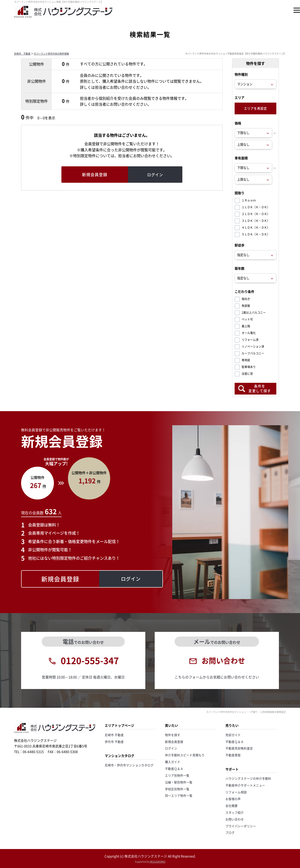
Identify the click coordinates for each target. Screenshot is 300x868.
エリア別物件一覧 (177, 775)
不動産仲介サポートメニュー (245, 785)
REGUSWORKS (158, 862)
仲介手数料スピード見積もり (185, 755)
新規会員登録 (174, 742)
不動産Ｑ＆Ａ (174, 769)
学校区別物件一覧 (177, 789)
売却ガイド (233, 735)
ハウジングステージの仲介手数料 (248, 778)
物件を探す (173, 735)
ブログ (230, 833)
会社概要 (232, 806)
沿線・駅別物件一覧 (179, 782)
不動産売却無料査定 (239, 748)
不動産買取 (233, 755)
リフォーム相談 (236, 792)
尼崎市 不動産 (22, 54)
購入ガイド (173, 762)
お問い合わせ (235, 819)
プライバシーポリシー (241, 826)
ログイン (171, 748)
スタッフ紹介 (235, 812)
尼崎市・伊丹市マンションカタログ (129, 765)
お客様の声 (233, 799)
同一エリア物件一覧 (179, 795)
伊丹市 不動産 (114, 742)
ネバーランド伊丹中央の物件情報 (51, 54)
